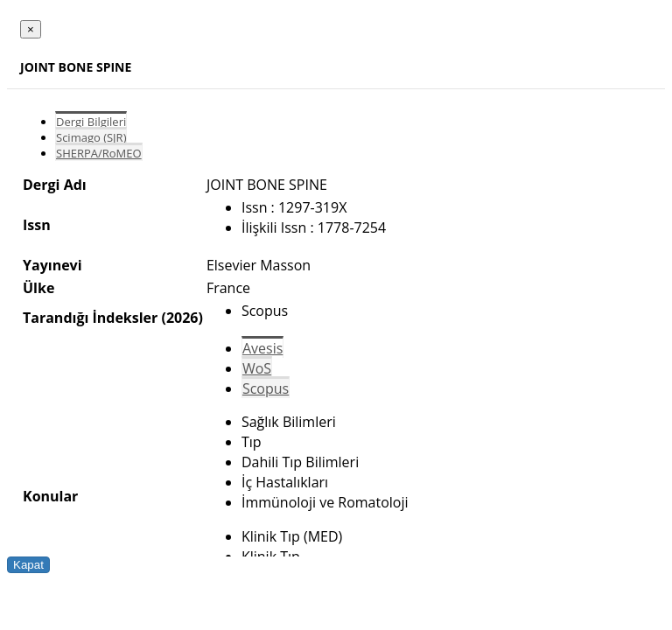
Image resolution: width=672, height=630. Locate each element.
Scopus (266, 388)
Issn (37, 225)
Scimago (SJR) (91, 137)
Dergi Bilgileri (91, 122)
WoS (257, 368)
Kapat (28, 565)
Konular (50, 496)
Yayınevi (52, 265)
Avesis (262, 348)
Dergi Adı (55, 185)
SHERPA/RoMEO (99, 153)
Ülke (38, 288)
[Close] (31, 29)
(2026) (182, 318)
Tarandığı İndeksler (90, 318)
